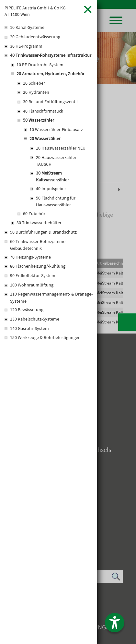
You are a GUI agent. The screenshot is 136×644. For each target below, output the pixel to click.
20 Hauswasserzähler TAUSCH (56, 161)
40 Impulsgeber (51, 188)
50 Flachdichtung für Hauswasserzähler (56, 201)
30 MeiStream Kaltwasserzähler (52, 176)
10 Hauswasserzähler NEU (61, 148)
